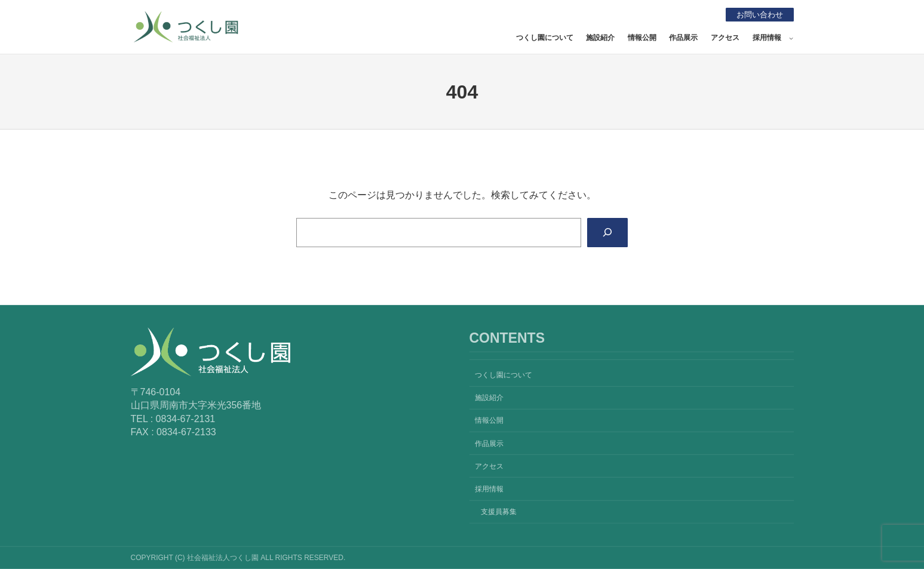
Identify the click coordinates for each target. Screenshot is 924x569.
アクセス (725, 38)
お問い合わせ (757, 14)
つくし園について (545, 38)
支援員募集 (499, 512)
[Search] (607, 233)
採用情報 (767, 38)
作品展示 (683, 38)
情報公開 (642, 38)
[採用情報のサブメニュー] (791, 38)
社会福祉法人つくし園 (323, 24)
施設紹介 (600, 38)
